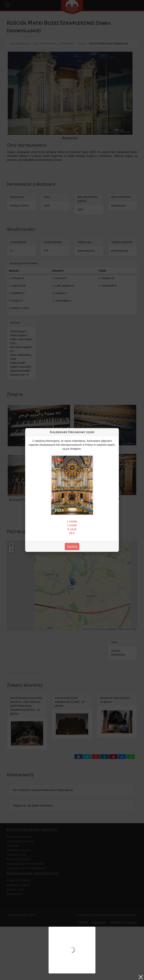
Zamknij (72, 547)
